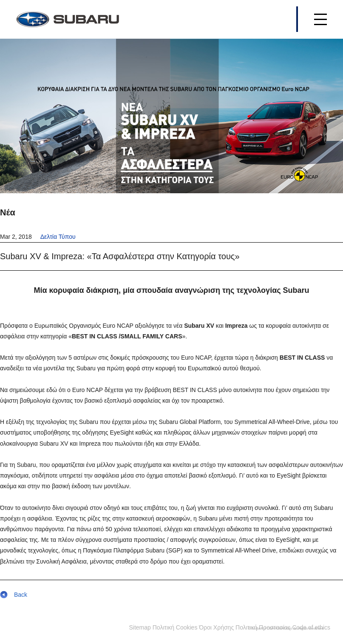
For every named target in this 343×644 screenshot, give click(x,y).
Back (14, 595)
